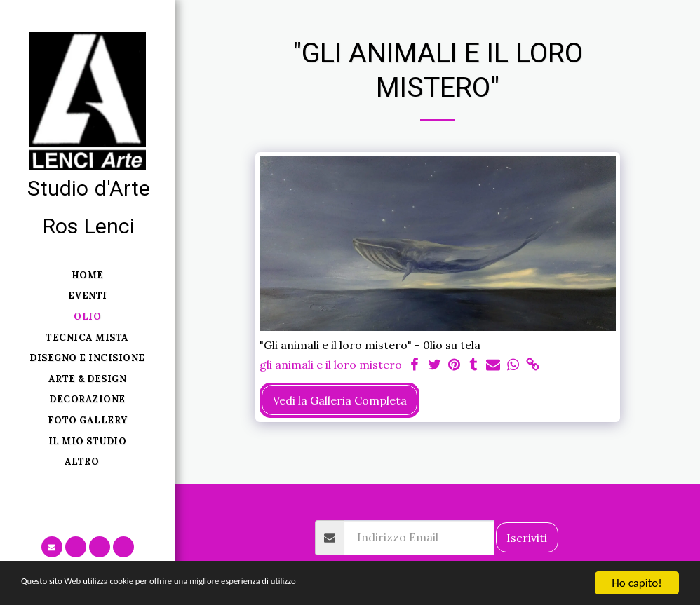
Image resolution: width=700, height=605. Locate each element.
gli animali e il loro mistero (331, 365)
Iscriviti (527, 538)
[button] (52, 547)
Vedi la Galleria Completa (340, 400)
